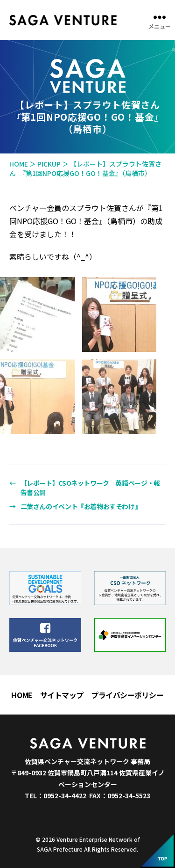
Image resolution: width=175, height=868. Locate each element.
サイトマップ (62, 695)
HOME (22, 695)
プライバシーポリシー (127, 695)
